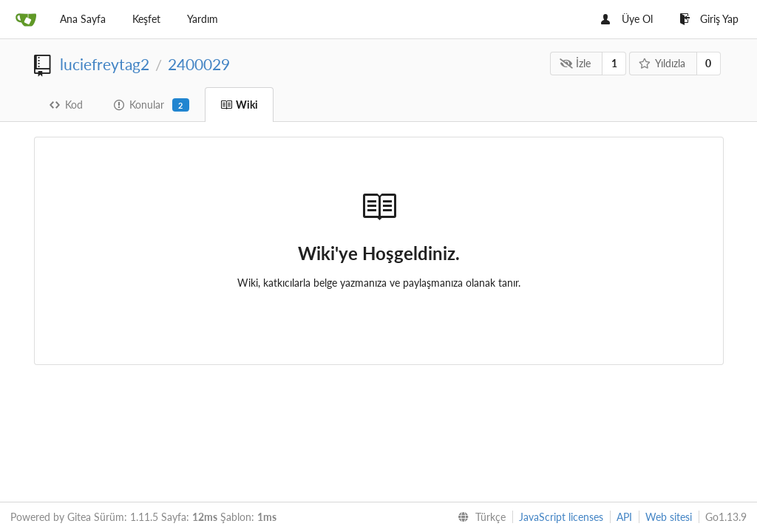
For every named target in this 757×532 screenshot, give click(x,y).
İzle (576, 63)
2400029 (199, 64)
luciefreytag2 (105, 64)
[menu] (479, 517)
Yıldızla (662, 63)
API (624, 517)
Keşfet (146, 19)
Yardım (203, 19)
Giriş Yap (709, 19)
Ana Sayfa (83, 19)
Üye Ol (627, 19)
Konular (152, 105)
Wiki (239, 105)
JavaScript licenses (561, 517)
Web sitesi (669, 517)
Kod (66, 105)
